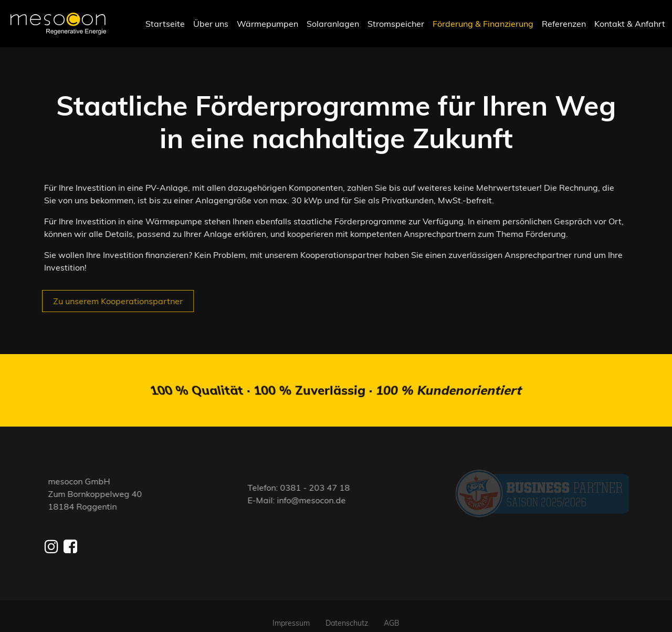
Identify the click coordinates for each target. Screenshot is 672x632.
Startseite (165, 24)
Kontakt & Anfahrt (630, 24)
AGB (392, 610)
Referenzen (564, 24)
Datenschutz (347, 610)
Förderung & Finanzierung (483, 24)
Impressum (291, 610)
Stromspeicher (396, 24)
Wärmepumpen (267, 24)
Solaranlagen (333, 24)
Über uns (211, 24)
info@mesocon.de (316, 494)
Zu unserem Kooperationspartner (113, 301)
